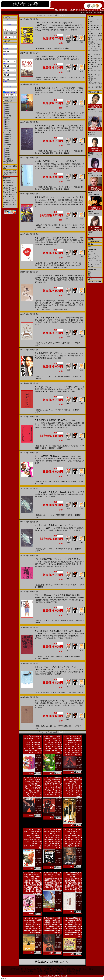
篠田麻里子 (67, 240)
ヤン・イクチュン (49, 90)
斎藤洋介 (77, 423)
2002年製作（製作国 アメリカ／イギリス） (56, 811)
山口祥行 (70, 562)
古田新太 (79, 28)
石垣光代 (42, 282)
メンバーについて (9, 198)
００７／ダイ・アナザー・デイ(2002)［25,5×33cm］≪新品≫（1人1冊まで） (52, 780)
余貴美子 (39, 322)
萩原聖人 (64, 320)
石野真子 (47, 602)
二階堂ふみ (69, 200)
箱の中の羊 (92, 62)
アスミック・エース (94, 260)
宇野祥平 (66, 280)
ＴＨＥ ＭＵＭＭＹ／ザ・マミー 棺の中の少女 (95, 36)
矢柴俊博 (39, 244)
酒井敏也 (39, 602)
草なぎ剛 (72, 88)
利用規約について (9, 202)
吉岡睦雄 (74, 280)
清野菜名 (52, 28)
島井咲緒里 (48, 204)
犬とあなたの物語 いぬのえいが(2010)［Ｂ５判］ (56, 238)
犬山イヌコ (51, 564)
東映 (89, 272)
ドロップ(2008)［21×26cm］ (47, 456)
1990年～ (8, 110)
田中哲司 (50, 674)
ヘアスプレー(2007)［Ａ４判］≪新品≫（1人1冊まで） (32, 738)
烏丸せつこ (54, 30)
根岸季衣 (61, 600)
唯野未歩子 (79, 278)
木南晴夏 (68, 130)
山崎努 (70, 672)
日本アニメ (6, 147)
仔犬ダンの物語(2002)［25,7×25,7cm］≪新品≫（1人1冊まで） (73, 920)
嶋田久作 (63, 322)
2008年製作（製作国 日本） (79, 904)
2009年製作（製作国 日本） (38, 906)
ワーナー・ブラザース (95, 256)
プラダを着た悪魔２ (95, 58)
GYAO (90, 247)
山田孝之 (61, 164)
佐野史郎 (69, 638)
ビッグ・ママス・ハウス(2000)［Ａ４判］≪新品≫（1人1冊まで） (32, 831)
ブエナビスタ (92, 258)
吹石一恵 (78, 276)
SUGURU (65, 461)
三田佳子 (58, 358)
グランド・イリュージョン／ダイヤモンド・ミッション (95, 46)
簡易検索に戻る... (8, 98)
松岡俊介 (70, 423)
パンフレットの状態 (9, 194)
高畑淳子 (57, 242)
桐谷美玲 (58, 703)
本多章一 (61, 638)
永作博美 (63, 672)
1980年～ (8, 112)
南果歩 (59, 280)
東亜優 (79, 701)
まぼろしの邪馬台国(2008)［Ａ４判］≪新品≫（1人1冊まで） (73, 875)
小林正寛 (68, 564)
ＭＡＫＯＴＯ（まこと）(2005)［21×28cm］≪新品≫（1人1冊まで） (32, 920)
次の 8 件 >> (63, 15)
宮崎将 (65, 278)
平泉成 (57, 320)
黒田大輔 (60, 168)
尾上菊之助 (52, 423)
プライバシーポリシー (10, 200)
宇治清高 (38, 202)
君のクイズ (92, 79)
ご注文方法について (9, 188)
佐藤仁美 (60, 494)
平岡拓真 (80, 88)
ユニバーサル (92, 254)
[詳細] (45, 307)
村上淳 (59, 278)
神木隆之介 (69, 25)
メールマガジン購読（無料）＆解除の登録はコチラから (10, 173)
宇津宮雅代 (59, 530)
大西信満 (46, 636)
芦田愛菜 (64, 242)
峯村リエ (75, 130)
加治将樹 (81, 598)
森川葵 (37, 28)
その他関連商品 (8, 161)
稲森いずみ (61, 423)
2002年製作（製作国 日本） (79, 949)
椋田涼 (79, 636)
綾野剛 (42, 128)
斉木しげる (43, 496)
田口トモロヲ (64, 30)
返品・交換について (9, 196)
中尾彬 (42, 242)
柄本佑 (71, 278)
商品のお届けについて (10, 192)
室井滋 (43, 358)
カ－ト (79, 13)
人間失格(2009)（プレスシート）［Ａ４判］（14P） (57, 387)
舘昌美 (75, 494)
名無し (91, 69)
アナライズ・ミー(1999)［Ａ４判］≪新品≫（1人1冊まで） (73, 831)
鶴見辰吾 (53, 244)
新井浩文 (52, 130)
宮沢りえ (38, 30)
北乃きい (72, 242)
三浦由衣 (46, 202)
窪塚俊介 (50, 427)
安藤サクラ (57, 166)
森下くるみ (78, 200)
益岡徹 (37, 463)
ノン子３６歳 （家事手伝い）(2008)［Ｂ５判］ (55, 492)
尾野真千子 (78, 25)
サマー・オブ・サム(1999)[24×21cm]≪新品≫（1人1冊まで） (52, 831)
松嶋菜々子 (50, 240)
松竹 (89, 274)
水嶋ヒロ (80, 456)
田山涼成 (80, 320)
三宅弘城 (42, 92)
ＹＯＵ (78, 90)
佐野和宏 (57, 204)
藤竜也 (51, 320)
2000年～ (8, 108)
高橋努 (48, 128)
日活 (89, 276)
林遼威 (46, 244)
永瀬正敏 (45, 59)
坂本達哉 (53, 202)
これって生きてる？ (95, 60)
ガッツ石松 (70, 600)
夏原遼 (53, 278)
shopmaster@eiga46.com (96, 10)
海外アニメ (6, 132)
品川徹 (78, 322)
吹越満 (43, 427)
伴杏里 (39, 636)
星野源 (45, 494)
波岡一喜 (66, 459)
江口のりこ (42, 705)
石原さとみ (54, 356)
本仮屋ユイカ (41, 459)
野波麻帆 (50, 92)
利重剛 (43, 674)
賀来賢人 (39, 600)
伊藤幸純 (66, 705)
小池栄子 (63, 356)
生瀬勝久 (76, 240)
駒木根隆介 (79, 202)
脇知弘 (46, 600)
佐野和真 (42, 703)
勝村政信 (58, 566)
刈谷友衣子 (70, 90)
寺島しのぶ (45, 356)
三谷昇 (42, 132)
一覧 (6, 163)
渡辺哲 (65, 566)
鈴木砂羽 (72, 320)
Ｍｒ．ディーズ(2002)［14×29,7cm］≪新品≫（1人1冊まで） (73, 780)
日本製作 (6, 118)
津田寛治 (52, 494)
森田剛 (78, 356)
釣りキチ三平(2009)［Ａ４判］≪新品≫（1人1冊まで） (53, 875)
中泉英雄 (53, 636)
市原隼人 (45, 598)
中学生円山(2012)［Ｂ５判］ (47, 88)
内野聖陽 (49, 242)
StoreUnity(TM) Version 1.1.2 (57, 976)
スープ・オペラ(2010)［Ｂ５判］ (49, 318)
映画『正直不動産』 (95, 75)
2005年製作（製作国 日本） (38, 945)
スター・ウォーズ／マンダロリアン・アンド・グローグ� (95, 25)
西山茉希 (55, 672)
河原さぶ (50, 566)
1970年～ (8, 114)
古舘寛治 (60, 28)
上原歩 (37, 427)
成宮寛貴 (68, 425)
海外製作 (6, 104)
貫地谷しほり (77, 425)
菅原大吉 (71, 322)
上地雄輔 (50, 459)
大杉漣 (40, 707)
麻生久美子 (64, 598)
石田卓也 (73, 598)
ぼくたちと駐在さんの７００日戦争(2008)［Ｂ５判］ (58, 595)
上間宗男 (58, 674)
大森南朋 (41, 240)
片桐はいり (79, 600)
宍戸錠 (57, 427)
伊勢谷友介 (52, 389)
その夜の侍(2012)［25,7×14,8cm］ (50, 126)
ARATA (68, 633)
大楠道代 (50, 358)
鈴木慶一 (46, 280)
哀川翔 (72, 461)
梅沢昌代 (42, 566)
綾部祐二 (80, 459)
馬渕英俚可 (79, 562)
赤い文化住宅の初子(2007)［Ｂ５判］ (51, 701)
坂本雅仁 (57, 461)
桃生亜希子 (53, 638)
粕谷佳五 (38, 638)
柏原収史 (44, 425)
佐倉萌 (73, 705)
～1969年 (8, 116)
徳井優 (53, 280)
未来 (90, 81)
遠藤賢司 (38, 90)
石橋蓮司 (52, 391)
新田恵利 (68, 494)
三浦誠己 (42, 564)
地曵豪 (82, 633)
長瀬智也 (60, 25)
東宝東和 (91, 266)
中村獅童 (74, 30)
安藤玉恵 (50, 705)
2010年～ (8, 106)
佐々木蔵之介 (54, 598)
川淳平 (45, 638)
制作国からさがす (9, 180)
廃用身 (91, 77)
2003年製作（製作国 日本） (58, 945)
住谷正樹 (49, 461)
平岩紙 (39, 280)
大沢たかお (75, 59)
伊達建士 (61, 636)
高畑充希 (47, 672)
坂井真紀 (46, 30)
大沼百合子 (70, 202)
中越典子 (58, 459)
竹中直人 (55, 602)
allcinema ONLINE (94, 241)
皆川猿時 (68, 28)
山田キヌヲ (56, 128)
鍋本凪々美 (61, 90)
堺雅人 (76, 126)
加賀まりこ (43, 320)
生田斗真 (75, 353)
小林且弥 (62, 562)
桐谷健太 (44, 28)
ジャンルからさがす (9, 182)
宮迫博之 (52, 425)
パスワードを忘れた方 (10, 33)
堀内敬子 (59, 240)
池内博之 (77, 672)
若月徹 (73, 459)
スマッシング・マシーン (95, 111)
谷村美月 (72, 128)
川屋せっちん (66, 204)
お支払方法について (9, 190)
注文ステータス (99, 13)
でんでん (60, 130)
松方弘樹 (64, 427)
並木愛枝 (75, 633)
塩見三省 (47, 322)
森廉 (36, 564)
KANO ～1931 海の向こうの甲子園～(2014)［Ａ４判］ (59, 56)
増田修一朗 (40, 461)
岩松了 (68, 92)
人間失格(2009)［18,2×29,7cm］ (49, 353)
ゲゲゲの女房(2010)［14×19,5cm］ (50, 275)
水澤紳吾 (39, 204)
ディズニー (91, 252)
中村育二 (61, 202)
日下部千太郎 (71, 636)
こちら (62, 973)
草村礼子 (55, 322)
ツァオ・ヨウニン (63, 59)
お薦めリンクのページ (95, 282)
